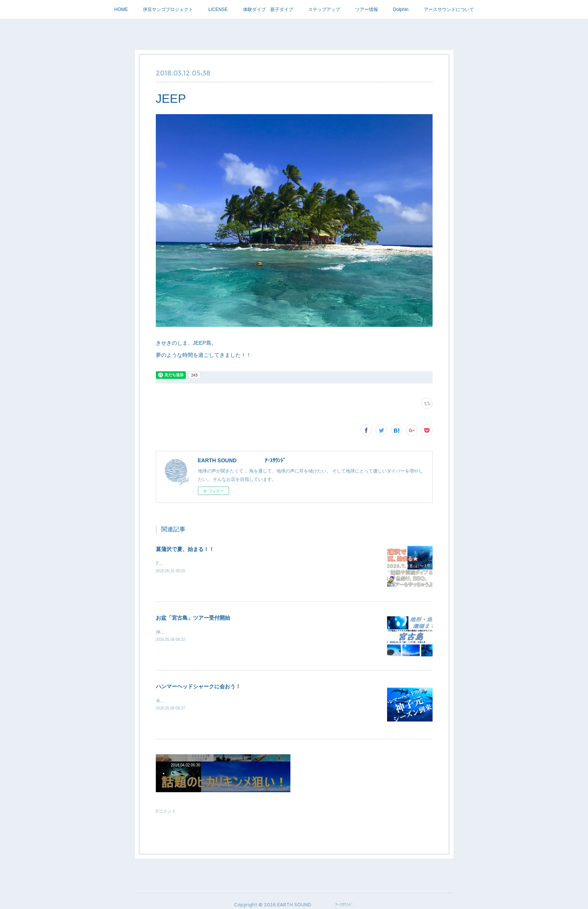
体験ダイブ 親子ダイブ (268, 9)
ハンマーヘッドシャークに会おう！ (198, 686)
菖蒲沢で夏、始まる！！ (185, 549)
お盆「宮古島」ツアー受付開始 (193, 618)
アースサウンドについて (449, 9)
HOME (121, 9)
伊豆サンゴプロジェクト (168, 9)
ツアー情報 (367, 9)
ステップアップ (324, 9)
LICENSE (218, 9)
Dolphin (401, 9)
